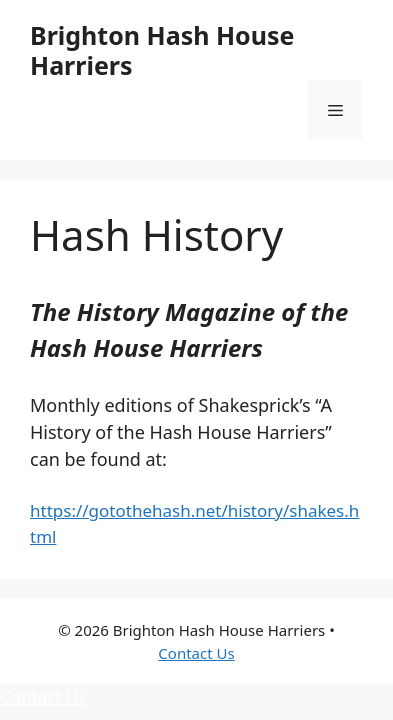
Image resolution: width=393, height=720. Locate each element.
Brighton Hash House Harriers (162, 50)
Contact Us (196, 653)
